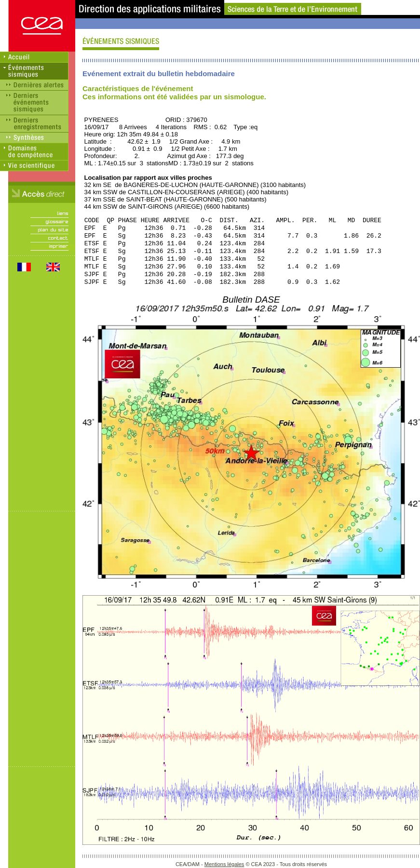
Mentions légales (224, 864)
